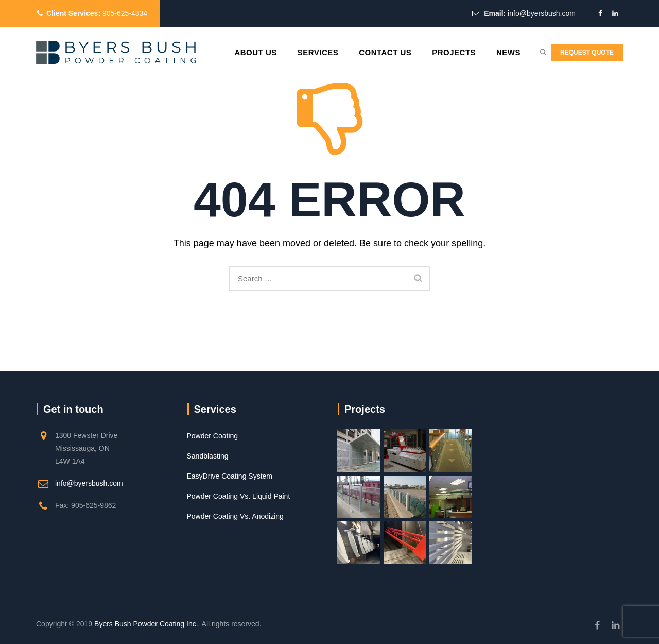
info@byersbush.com (542, 13)
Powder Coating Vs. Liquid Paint (239, 496)
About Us (230, 52)
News (483, 52)
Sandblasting (208, 456)
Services (292, 52)
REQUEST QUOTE (587, 53)
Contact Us (359, 52)
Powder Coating (213, 436)
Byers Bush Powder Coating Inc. (146, 624)
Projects (428, 52)
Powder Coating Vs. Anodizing (235, 516)
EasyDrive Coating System (230, 476)
